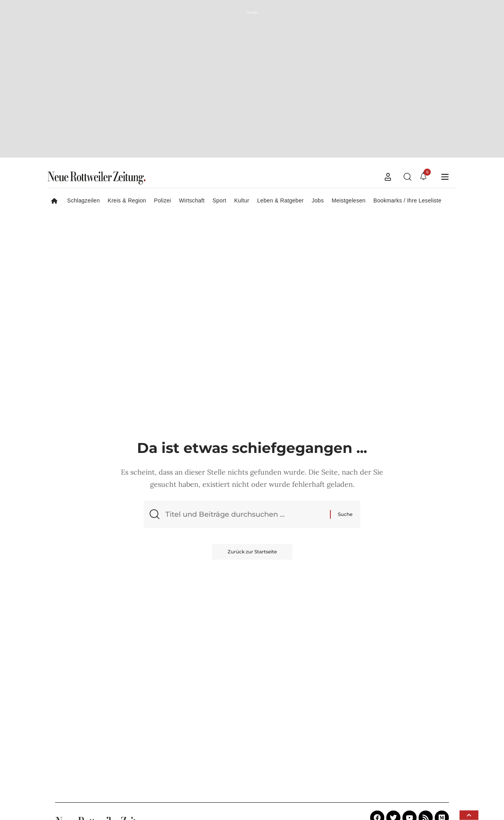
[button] (388, 177)
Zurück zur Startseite (252, 552)
